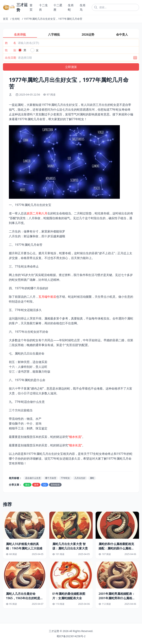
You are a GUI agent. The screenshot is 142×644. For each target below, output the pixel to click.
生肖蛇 (16, 19)
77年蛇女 (65, 478)
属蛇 (92, 478)
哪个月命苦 (51, 478)
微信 (27, 485)
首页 (6, 19)
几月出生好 (80, 478)
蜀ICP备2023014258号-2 (71, 636)
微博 (36, 485)
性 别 (11, 50)
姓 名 (11, 43)
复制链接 (55, 485)
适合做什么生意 (33, 478)
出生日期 (11, 58)
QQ (45, 485)
